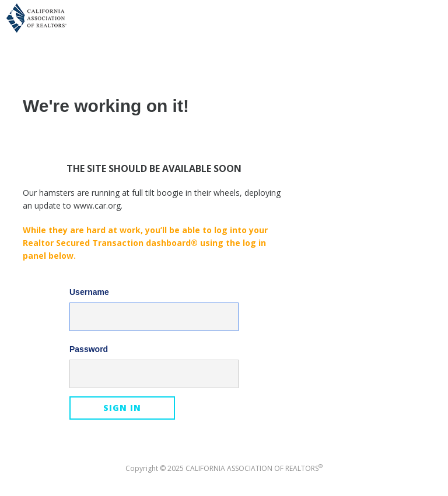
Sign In (122, 408)
